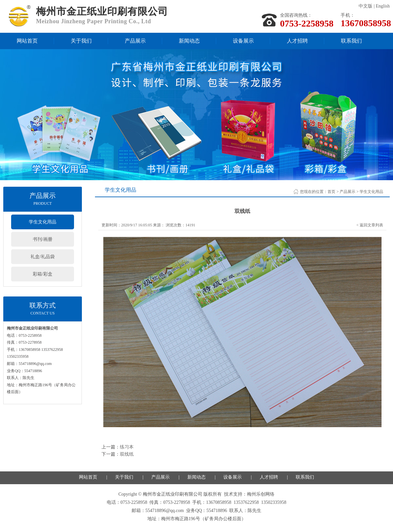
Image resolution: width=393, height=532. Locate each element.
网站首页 (27, 41)
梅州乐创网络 (261, 494)
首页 (331, 192)
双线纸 (127, 454)
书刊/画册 (43, 239)
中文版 (365, 6)
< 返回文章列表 (370, 225)
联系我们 (351, 41)
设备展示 (243, 41)
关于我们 (81, 41)
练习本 (127, 447)
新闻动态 (189, 41)
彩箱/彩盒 (43, 274)
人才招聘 (297, 41)
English (383, 6)
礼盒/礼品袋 (43, 257)
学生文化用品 (43, 222)
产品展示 (135, 41)
